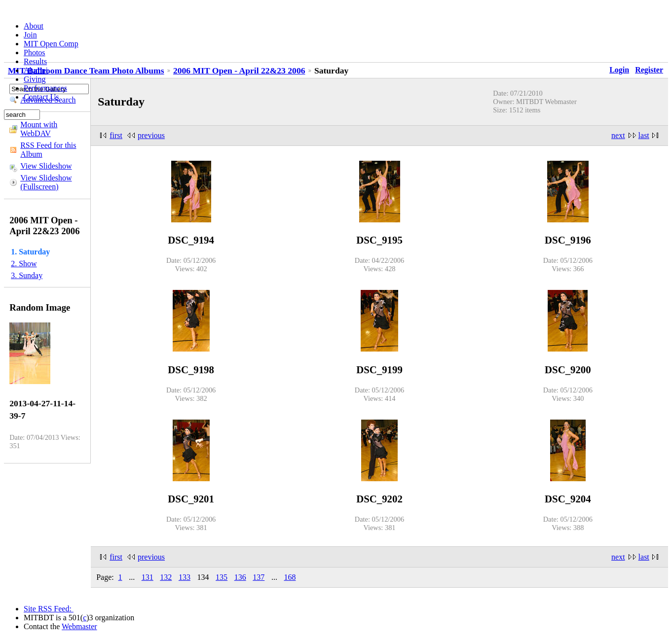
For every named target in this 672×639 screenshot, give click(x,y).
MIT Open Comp (51, 44)
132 (166, 577)
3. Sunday (27, 275)
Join (30, 35)
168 (290, 577)
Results (35, 61)
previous (151, 135)
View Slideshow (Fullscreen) (46, 182)
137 (259, 577)
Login (619, 70)
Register (649, 70)
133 (185, 577)
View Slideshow (46, 166)
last (644, 135)
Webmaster (79, 626)
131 (148, 577)
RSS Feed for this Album (48, 150)
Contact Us (41, 97)
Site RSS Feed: (49, 609)
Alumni (36, 70)
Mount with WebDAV (39, 129)
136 (240, 577)
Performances (45, 88)
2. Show (24, 264)
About (34, 26)
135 (222, 577)
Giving (35, 79)
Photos (35, 53)
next (618, 135)
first (116, 135)
